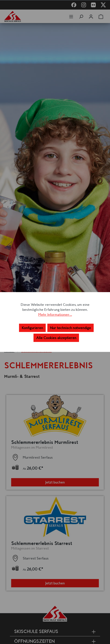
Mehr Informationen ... (55, 315)
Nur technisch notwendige (71, 328)
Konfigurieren (32, 328)
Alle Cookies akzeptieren (56, 338)
